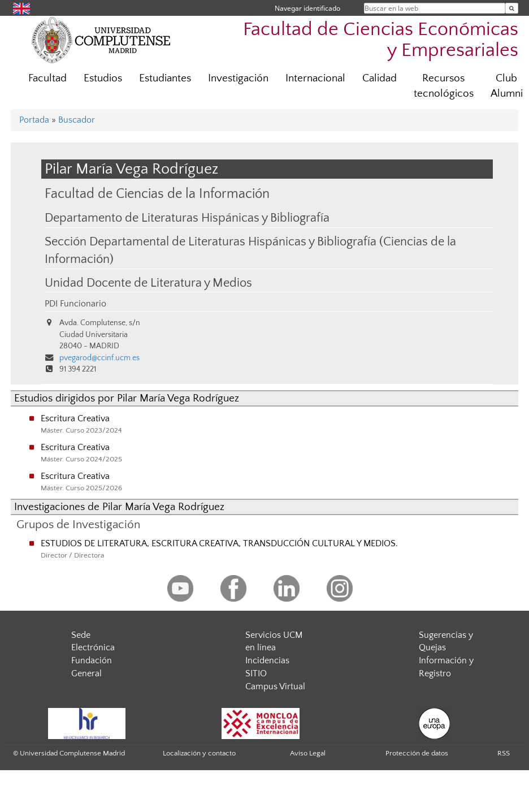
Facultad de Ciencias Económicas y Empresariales (381, 40)
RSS (504, 753)
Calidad (380, 78)
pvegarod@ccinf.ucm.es (99, 358)
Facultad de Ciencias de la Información (157, 194)
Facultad (47, 78)
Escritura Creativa (75, 418)
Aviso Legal (308, 753)
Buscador (77, 120)
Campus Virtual (275, 686)
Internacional (315, 78)
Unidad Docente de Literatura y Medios (148, 283)
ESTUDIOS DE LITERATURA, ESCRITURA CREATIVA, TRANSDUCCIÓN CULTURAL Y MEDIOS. (219, 543)
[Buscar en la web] (512, 8)
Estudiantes (165, 78)
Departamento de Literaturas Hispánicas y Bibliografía (187, 218)
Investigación (238, 78)
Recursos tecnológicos (444, 86)
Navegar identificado (307, 8)
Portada (34, 120)
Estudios (103, 78)
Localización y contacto (199, 753)
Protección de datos (417, 753)
